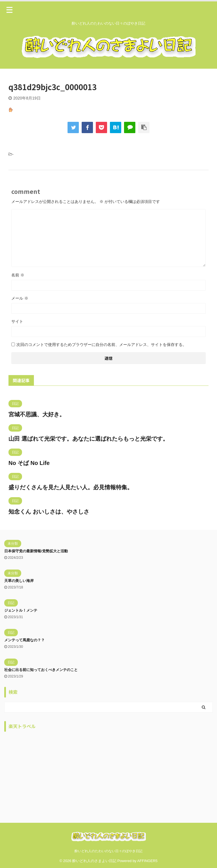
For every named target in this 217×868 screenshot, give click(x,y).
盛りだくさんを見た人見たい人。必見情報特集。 (71, 487)
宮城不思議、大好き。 (37, 414)
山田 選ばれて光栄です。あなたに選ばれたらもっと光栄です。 (88, 439)
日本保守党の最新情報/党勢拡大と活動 (36, 551)
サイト (17, 321)
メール (20, 298)
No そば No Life (29, 463)
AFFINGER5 (147, 861)
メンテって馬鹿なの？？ (24, 640)
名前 (18, 275)
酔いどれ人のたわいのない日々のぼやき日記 (108, 851)
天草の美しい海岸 (19, 581)
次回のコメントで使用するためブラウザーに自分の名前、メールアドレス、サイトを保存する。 (101, 345)
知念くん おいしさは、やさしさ (49, 512)
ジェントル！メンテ (21, 610)
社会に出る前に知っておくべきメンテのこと (41, 670)
